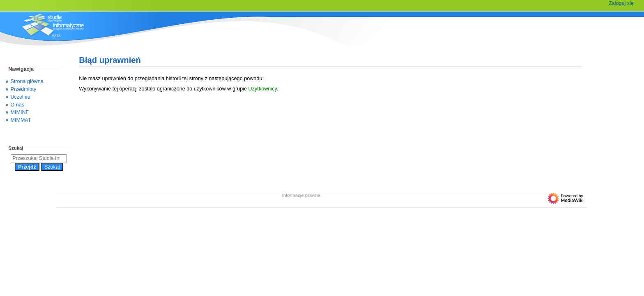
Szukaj (16, 148)
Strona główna (27, 81)
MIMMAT (21, 120)
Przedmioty (24, 89)
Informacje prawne (301, 195)
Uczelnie (21, 97)
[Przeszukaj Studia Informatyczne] (39, 158)
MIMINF (20, 112)
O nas (17, 105)
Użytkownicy (263, 89)
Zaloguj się (621, 3)
